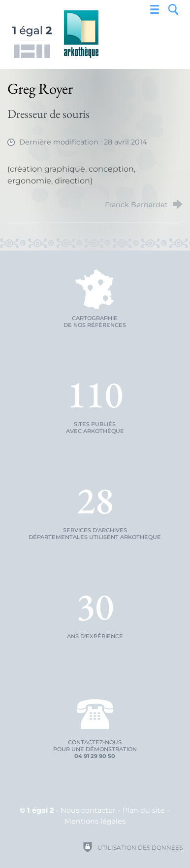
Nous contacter (88, 810)
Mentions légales (95, 821)
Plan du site (144, 810)
